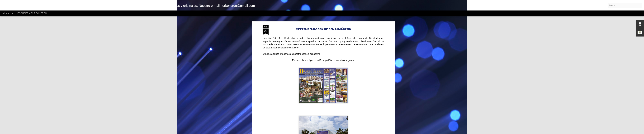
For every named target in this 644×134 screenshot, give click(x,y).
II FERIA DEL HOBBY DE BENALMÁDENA (323, 30)
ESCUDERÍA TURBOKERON (32, 13)
